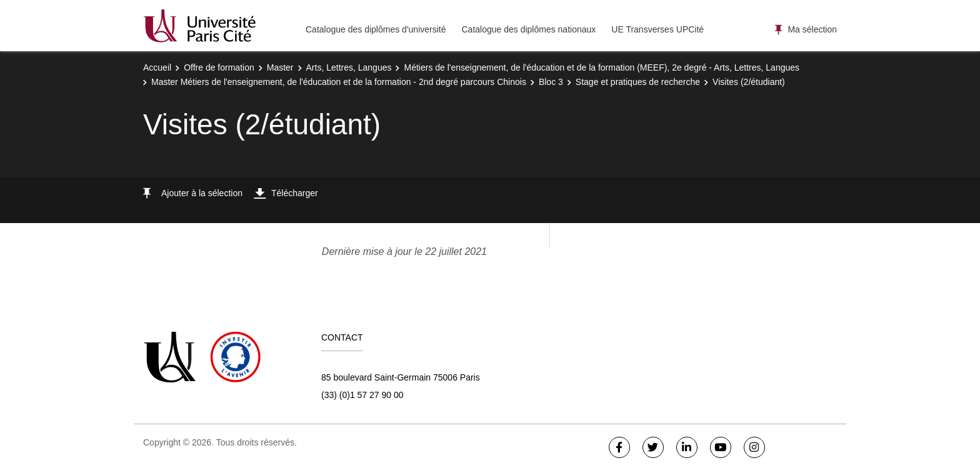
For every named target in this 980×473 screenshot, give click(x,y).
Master (280, 67)
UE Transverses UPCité (657, 29)
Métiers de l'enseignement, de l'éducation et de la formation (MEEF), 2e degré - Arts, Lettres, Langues (602, 67)
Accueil (157, 67)
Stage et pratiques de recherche (638, 82)
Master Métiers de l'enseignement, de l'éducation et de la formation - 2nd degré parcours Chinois (339, 82)
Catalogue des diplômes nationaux (528, 29)
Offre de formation (219, 67)
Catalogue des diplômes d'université (376, 29)
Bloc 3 (551, 82)
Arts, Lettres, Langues (349, 67)
